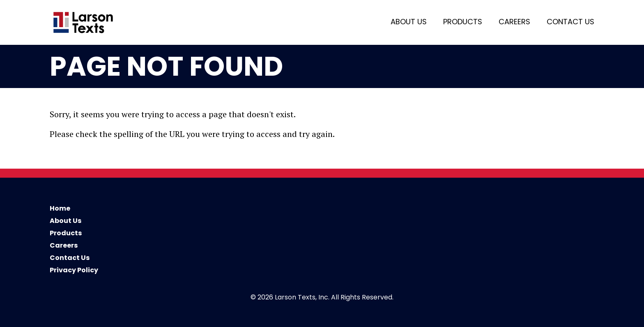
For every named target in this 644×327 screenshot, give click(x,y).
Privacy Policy (74, 270)
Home (60, 208)
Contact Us (570, 22)
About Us (409, 22)
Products (463, 22)
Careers (514, 22)
